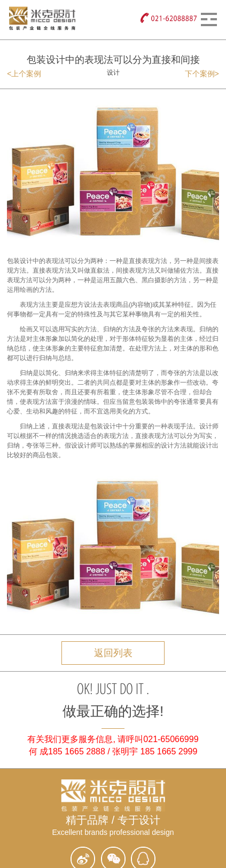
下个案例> (202, 74)
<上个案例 (24, 74)
